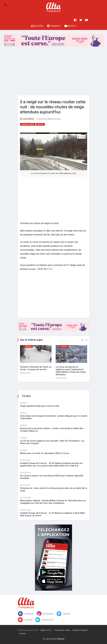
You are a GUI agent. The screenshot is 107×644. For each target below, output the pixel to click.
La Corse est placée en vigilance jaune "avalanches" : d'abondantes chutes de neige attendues (71, 371)
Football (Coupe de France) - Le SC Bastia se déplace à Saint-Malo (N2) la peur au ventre (53, 514)
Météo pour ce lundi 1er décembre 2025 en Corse (45, 453)
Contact (22, 634)
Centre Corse (28, 124)
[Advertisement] (53, 72)
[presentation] (82, 340)
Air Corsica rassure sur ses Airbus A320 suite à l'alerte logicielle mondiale (52, 477)
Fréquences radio (62, 630)
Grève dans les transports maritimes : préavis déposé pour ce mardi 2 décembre (53, 417)
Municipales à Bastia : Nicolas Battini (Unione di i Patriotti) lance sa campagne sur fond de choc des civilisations (53, 502)
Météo (40, 124)
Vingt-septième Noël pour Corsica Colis (40, 406)
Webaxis (61, 639)
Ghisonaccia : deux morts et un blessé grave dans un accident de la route (53, 489)
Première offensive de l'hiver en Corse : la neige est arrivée (36, 368)
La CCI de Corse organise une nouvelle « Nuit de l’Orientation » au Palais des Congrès (52, 442)
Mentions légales (80, 630)
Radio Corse (46, 630)
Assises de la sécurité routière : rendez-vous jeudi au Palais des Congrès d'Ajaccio (52, 430)
